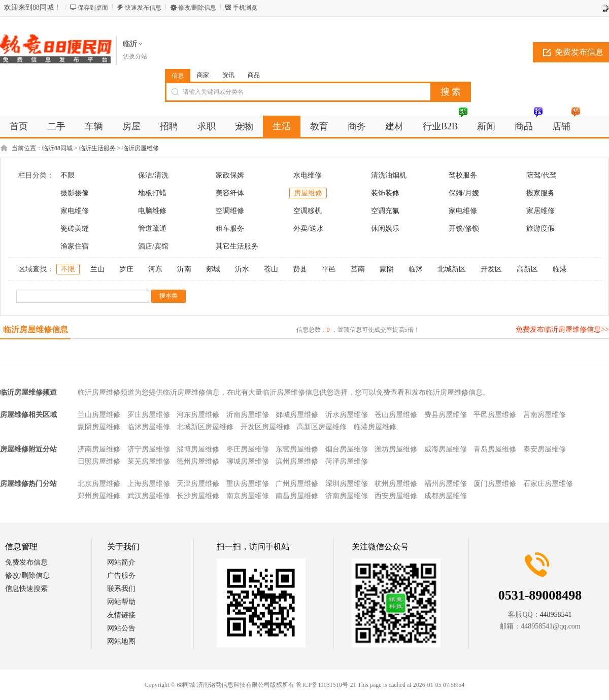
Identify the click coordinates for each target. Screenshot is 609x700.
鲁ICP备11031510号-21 (326, 685)
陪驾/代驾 (542, 175)
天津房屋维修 (198, 484)
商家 (203, 75)
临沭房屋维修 (149, 427)
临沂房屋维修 (141, 148)
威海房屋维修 (446, 449)
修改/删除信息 (197, 8)
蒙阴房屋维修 (99, 427)
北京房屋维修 (99, 484)
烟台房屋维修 (347, 449)
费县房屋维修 (446, 415)
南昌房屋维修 (297, 496)
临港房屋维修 (375, 427)
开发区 (491, 269)
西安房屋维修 (396, 496)
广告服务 (121, 575)
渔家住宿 (75, 246)
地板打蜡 (152, 193)
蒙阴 (387, 269)
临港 (560, 269)
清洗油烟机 (389, 175)
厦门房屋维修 (495, 484)
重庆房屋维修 (248, 484)
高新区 (527, 269)
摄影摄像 (75, 193)
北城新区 (452, 269)
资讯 (228, 75)
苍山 (271, 269)
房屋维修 (308, 193)
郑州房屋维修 (99, 496)
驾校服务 (463, 175)
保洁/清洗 (153, 175)
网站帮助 (121, 602)
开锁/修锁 (464, 229)
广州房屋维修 (297, 484)
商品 (254, 75)
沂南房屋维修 (248, 415)
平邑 (329, 269)
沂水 (242, 269)
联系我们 (121, 589)
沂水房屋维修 (347, 415)
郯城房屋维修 (297, 415)
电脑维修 (152, 211)
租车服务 (230, 229)
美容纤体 (230, 193)
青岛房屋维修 (495, 449)
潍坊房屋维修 (396, 449)
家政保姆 (230, 175)
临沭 (416, 269)
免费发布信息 (26, 562)
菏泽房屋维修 (347, 461)
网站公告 (121, 628)
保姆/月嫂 (464, 193)
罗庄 (126, 269)
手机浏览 (245, 8)
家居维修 (540, 211)
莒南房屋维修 (545, 415)
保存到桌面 (93, 8)
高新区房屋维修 (322, 427)
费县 (300, 269)
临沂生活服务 (97, 148)
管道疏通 (152, 229)
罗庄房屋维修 (149, 415)
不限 (67, 175)
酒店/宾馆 (153, 246)
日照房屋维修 (99, 461)
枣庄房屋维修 (248, 449)
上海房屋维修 (149, 484)
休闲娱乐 (385, 229)
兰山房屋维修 (99, 415)
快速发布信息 (143, 8)
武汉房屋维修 (149, 496)
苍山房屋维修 (396, 415)
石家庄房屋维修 (548, 484)
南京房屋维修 (248, 496)
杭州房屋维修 (396, 484)
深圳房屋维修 (347, 484)
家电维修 (75, 211)
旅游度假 (540, 229)
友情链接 (121, 615)
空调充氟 (385, 211)
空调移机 (308, 211)
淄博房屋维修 (198, 449)
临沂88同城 (57, 148)
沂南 (184, 269)
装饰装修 (385, 193)
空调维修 (230, 211)
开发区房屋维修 (265, 427)
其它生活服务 (237, 246)
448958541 (556, 615)
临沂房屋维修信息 (36, 329)
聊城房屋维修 (248, 461)
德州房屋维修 (198, 461)
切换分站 (135, 56)
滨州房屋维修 (297, 461)
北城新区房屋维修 (205, 427)
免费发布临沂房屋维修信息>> (562, 329)
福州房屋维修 (446, 484)
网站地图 (121, 641)
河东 (155, 269)
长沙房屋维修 (198, 496)
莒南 (358, 269)
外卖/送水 (309, 229)
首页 (19, 126)
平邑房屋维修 (495, 415)
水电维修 (308, 175)
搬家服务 (540, 193)
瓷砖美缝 (75, 229)
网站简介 (121, 562)
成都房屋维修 (446, 496)
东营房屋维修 (297, 449)
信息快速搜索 (26, 589)
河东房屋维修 (198, 415)
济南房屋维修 (99, 449)
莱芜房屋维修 (149, 461)
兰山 (97, 269)
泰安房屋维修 (545, 449)
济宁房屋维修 (149, 449)
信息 (178, 76)
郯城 (213, 269)
